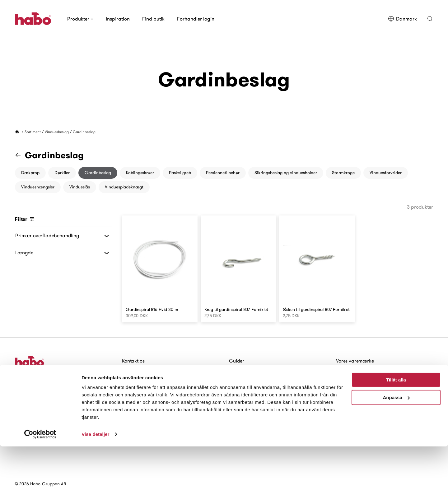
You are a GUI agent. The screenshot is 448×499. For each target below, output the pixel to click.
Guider (237, 361)
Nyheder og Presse (356, 409)
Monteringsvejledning (252, 370)
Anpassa (396, 450)
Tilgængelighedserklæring (147, 408)
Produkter (80, 19)
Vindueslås (80, 187)
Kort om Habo (351, 380)
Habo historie (351, 370)
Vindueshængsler (38, 187)
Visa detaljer (95, 487)
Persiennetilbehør (223, 173)
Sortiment (33, 132)
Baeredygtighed (354, 399)
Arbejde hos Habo (141, 390)
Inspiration (118, 19)
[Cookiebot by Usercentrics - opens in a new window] (40, 487)
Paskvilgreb (180, 173)
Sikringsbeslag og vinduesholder (286, 173)
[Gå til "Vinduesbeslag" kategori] (22, 155)
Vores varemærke (355, 361)
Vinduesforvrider (386, 173)
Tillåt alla (396, 432)
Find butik (153, 19)
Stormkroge (343, 173)
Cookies (131, 399)
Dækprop (30, 173)
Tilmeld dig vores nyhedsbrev (50, 400)
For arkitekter (244, 390)
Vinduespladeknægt (124, 187)
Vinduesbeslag (57, 132)
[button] (430, 19)
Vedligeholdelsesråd (251, 380)
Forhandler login (196, 19)
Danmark (402, 19)
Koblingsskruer (140, 173)
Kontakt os (133, 361)
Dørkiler (62, 173)
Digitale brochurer (249, 399)
